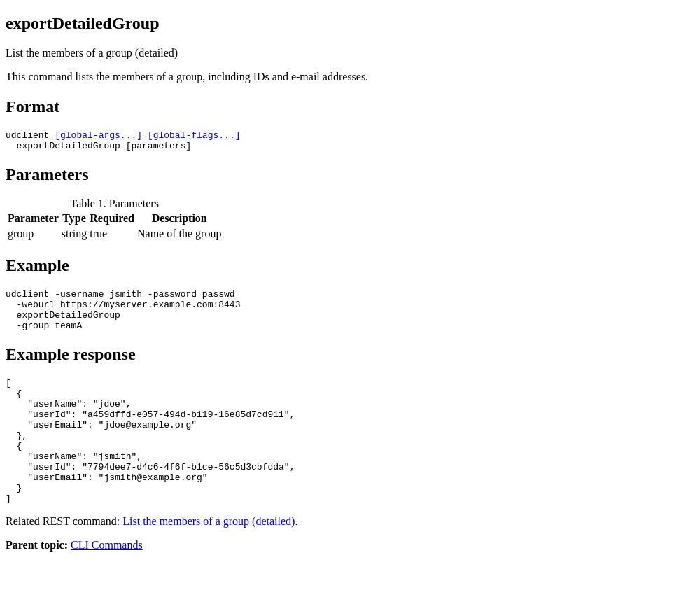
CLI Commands (107, 583)
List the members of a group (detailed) (209, 559)
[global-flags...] (194, 136)
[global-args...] (98, 136)
